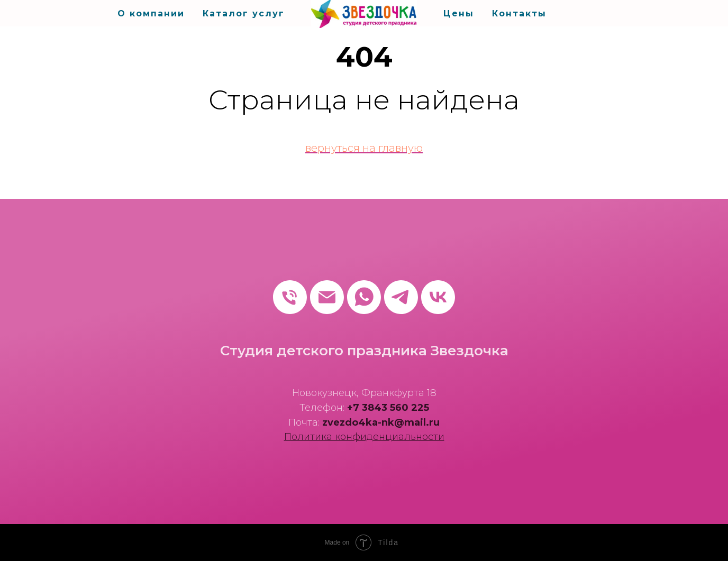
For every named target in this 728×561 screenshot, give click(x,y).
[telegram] (401, 297)
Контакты (519, 13)
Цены (459, 13)
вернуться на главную (364, 148)
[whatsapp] (364, 297)
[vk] (438, 297)
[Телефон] (290, 297)
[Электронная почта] (327, 297)
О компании (151, 13)
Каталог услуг (244, 13)
